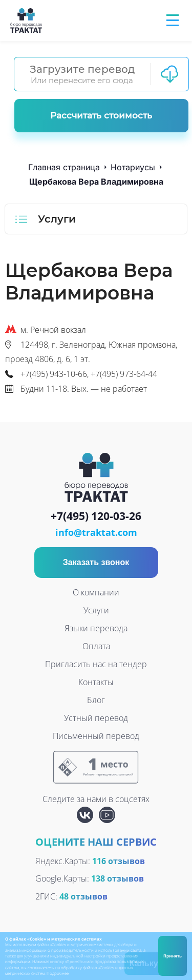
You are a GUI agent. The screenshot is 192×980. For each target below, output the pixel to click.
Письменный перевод (96, 736)
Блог (96, 700)
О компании (96, 592)
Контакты (96, 682)
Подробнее (58, 973)
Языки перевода (96, 628)
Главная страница (64, 167)
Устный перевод (96, 718)
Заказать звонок (96, 562)
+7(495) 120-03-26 (96, 516)
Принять (173, 956)
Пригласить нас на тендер (96, 664)
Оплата (96, 646)
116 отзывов (119, 861)
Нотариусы (133, 167)
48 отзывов (83, 896)
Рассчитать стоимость (101, 115)
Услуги (96, 610)
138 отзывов (118, 878)
